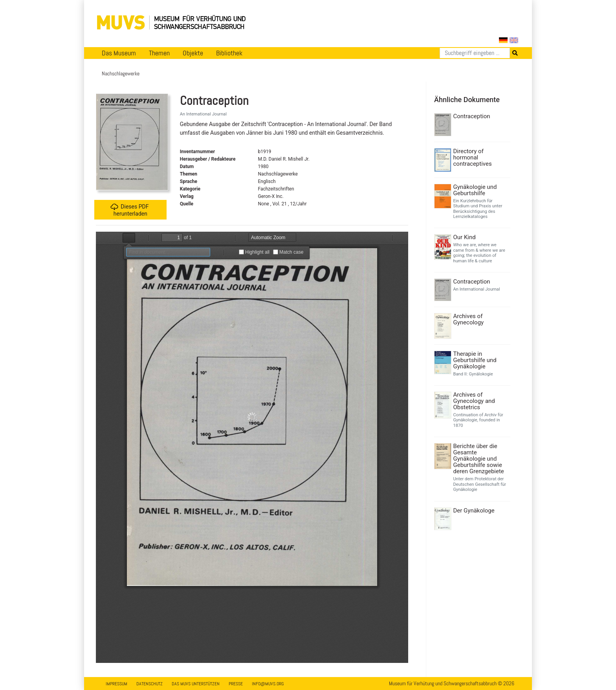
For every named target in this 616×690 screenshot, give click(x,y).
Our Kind (465, 237)
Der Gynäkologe (474, 511)
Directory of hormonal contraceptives (473, 157)
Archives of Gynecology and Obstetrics (474, 401)
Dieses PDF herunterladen (129, 210)
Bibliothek (229, 53)
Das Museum (119, 53)
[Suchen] (475, 53)
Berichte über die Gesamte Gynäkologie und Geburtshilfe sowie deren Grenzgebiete (479, 459)
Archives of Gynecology (469, 319)
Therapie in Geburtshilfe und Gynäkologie (475, 360)
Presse (236, 684)
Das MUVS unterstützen (196, 684)
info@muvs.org (268, 684)
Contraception (472, 116)
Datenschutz (149, 684)
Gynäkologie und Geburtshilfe (475, 190)
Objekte (193, 53)
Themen (159, 53)
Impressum (116, 684)
